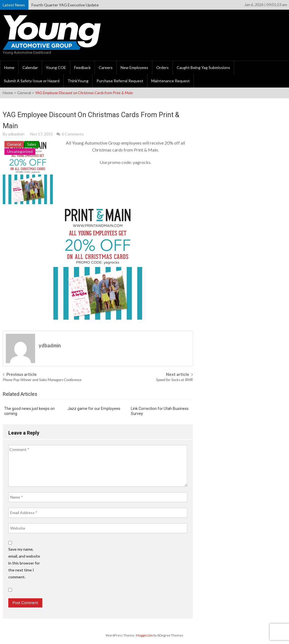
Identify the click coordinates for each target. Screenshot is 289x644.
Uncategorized (20, 151)
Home (9, 67)
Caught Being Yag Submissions (203, 67)
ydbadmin (16, 134)
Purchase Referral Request (120, 81)
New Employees (134, 67)
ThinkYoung (78, 81)
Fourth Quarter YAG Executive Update (65, 5)
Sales (32, 144)
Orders (162, 67)
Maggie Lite (145, 635)
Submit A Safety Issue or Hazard (32, 81)
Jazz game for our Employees (94, 409)
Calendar (30, 67)
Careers (106, 67)
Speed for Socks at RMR (174, 380)
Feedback (82, 67)
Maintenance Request (170, 81)
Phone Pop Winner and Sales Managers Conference (42, 380)
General (24, 93)
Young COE (56, 67)
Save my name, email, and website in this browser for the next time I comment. (24, 563)
